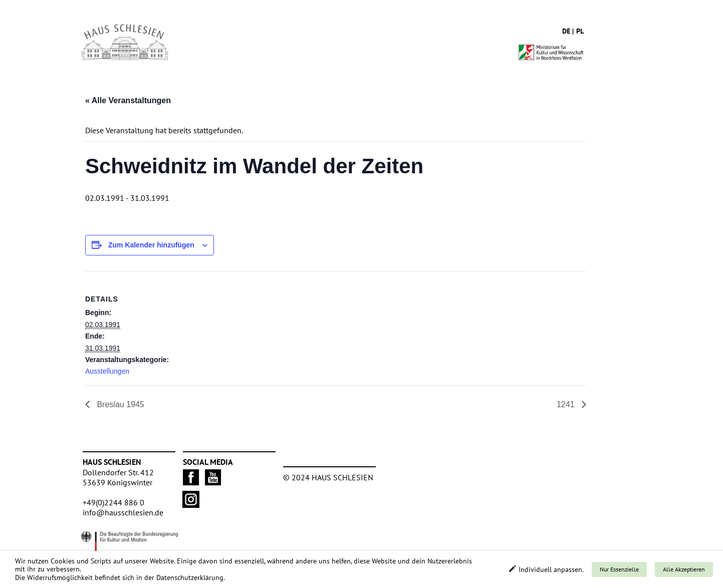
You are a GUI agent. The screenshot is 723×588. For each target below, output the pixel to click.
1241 (567, 404)
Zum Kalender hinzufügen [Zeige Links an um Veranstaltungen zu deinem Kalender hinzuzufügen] (151, 245)
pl (580, 31)
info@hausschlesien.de (123, 512)
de (566, 31)
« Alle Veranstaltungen (128, 100)
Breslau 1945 (119, 404)
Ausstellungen (107, 371)
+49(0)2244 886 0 (113, 502)
